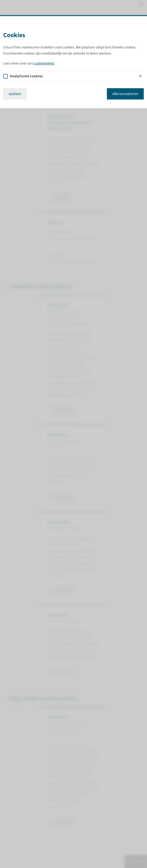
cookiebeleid (44, 63)
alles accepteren (125, 94)
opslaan (15, 94)
